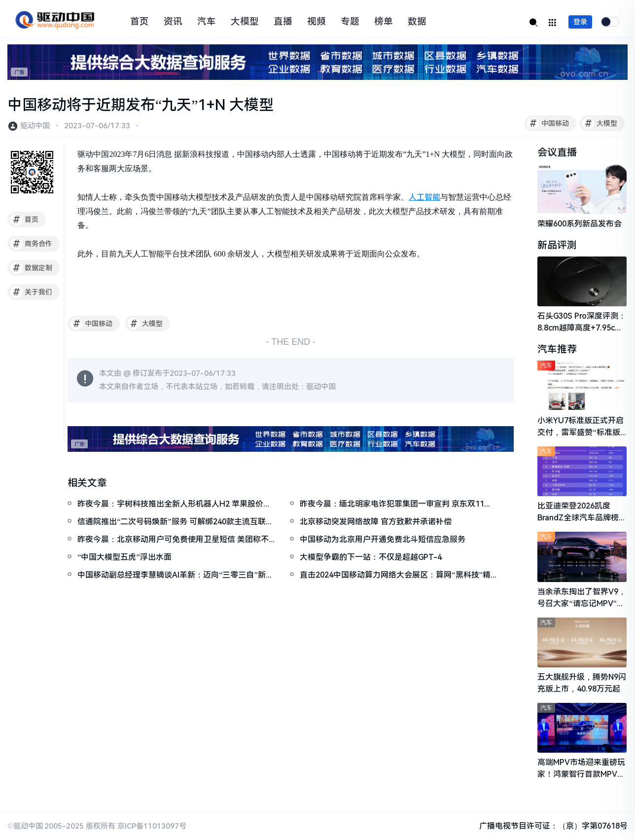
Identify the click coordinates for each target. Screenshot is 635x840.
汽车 (207, 22)
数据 (417, 22)
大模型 (245, 22)
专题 (350, 22)
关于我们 (31, 292)
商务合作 (31, 244)
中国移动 (548, 123)
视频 (317, 22)
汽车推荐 (557, 349)
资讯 (173, 22)
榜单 (384, 22)
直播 (283, 22)
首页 (140, 22)
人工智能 (424, 197)
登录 (580, 22)
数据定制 (31, 268)
